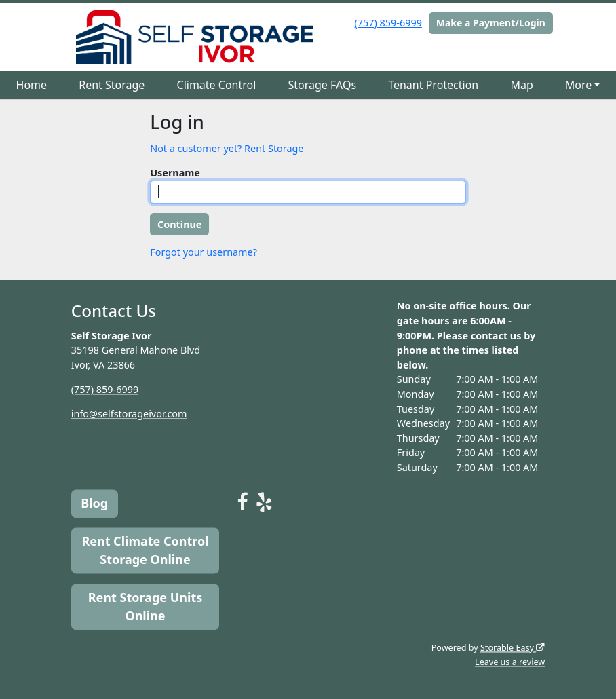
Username (175, 173)
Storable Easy (513, 648)
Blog (94, 504)
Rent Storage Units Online (146, 606)
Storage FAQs (322, 85)
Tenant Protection (433, 85)
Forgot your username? (204, 252)
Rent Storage (112, 85)
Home (32, 85)
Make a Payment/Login (491, 23)
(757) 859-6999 (388, 23)
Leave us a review (510, 663)
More (579, 85)
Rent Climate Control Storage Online (145, 551)
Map (521, 85)
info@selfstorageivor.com (129, 414)
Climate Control (217, 85)
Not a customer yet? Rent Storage (227, 148)
